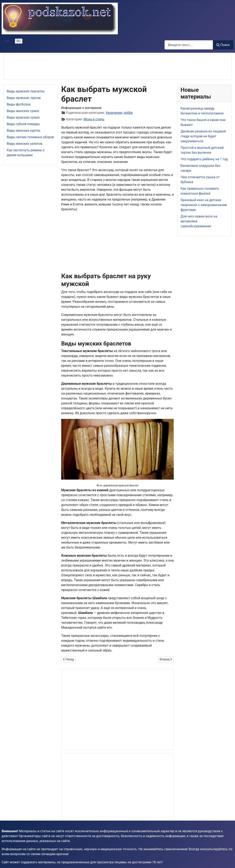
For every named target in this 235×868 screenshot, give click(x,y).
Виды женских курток (23, 131)
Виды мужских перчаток (26, 91)
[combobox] (189, 45)
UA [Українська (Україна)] (7, 41)
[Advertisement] (81, 67)
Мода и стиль (94, 119)
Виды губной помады (23, 124)
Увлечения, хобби (119, 113)
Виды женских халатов (24, 144)
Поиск (223, 45)
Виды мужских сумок (23, 117)
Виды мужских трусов (24, 98)
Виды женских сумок (23, 111)
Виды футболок (19, 104)
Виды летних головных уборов (30, 137)
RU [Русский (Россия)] (19, 41)
